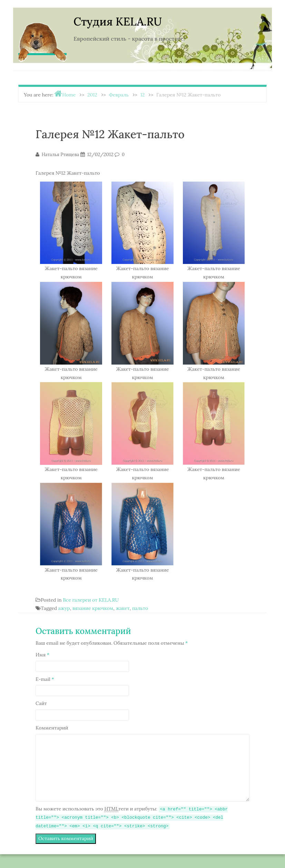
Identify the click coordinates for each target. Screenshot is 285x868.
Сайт (41, 703)
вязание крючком (93, 608)
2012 (92, 95)
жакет (122, 608)
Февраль (119, 95)
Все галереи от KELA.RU (91, 600)
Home (69, 95)
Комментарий (52, 728)
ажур (64, 608)
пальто (140, 608)
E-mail (45, 679)
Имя (42, 655)
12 (143, 95)
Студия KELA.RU (118, 22)
